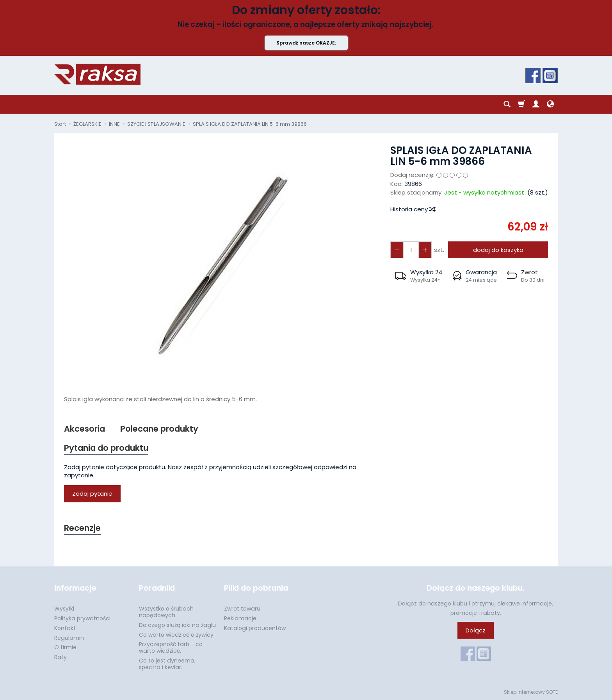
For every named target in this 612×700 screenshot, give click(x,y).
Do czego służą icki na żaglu (177, 625)
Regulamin (69, 638)
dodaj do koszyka (498, 250)
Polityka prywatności (82, 618)
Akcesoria (85, 429)
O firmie (65, 647)
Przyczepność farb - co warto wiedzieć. (171, 647)
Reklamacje (240, 618)
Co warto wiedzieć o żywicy (176, 635)
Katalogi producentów (255, 628)
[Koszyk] (521, 104)
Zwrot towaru (242, 609)
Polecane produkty (159, 429)
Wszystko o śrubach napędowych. (166, 612)
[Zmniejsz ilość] (425, 250)
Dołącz (476, 630)
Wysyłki (64, 609)
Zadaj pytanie (92, 494)
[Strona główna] (97, 74)
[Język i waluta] (550, 104)
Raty (60, 657)
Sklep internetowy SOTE (531, 692)
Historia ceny (413, 209)
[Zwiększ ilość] (397, 250)
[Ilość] (411, 250)
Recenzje (82, 528)
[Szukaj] (507, 104)
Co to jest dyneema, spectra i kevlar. (167, 664)
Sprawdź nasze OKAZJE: (306, 43)
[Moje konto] (536, 104)
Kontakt (65, 628)
